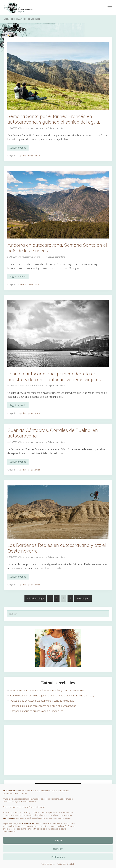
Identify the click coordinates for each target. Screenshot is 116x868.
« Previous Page (35, 599)
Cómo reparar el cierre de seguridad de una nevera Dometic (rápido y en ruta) (52, 696)
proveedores (9, 818)
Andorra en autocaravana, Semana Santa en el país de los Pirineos (57, 248)
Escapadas (21, 156)
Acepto (58, 840)
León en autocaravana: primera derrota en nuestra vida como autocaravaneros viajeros (54, 377)
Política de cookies (48, 864)
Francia (37, 156)
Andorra (20, 285)
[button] (110, 8)
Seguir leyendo (18, 148)
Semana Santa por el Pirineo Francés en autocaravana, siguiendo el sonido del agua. (54, 119)
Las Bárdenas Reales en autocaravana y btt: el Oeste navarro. (57, 548)
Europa (30, 156)
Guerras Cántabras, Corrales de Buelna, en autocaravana (53, 433)
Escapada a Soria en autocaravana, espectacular (37, 711)
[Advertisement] (58, 750)
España (30, 413)
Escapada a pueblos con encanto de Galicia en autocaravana (43, 706)
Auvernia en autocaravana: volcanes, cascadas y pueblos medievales (47, 690)
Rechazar (58, 849)
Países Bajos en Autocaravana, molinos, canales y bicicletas (42, 701)
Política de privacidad (65, 864)
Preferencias (58, 857)
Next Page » (83, 599)
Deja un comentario (56, 128)
